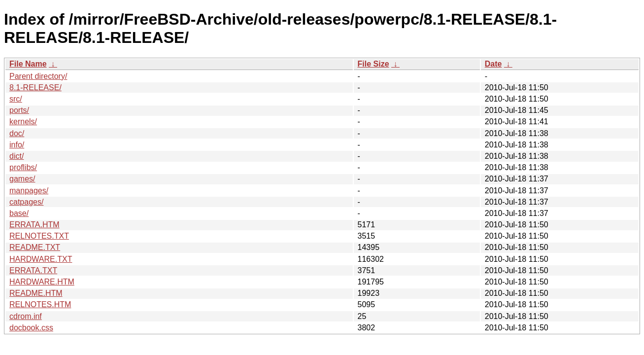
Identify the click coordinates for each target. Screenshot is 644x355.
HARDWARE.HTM (42, 282)
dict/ (17, 156)
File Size (373, 64)
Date (493, 64)
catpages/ (26, 202)
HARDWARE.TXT (41, 259)
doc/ (17, 133)
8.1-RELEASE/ (35, 88)
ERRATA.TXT (33, 270)
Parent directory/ (38, 76)
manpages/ (29, 191)
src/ (16, 99)
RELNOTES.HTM (40, 304)
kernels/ (23, 122)
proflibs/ (23, 167)
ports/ (19, 110)
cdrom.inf (26, 316)
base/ (19, 213)
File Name (28, 64)
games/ (22, 179)
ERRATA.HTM (34, 225)
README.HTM (36, 293)
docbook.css (31, 328)
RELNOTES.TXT (39, 236)
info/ (17, 145)
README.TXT (35, 247)
